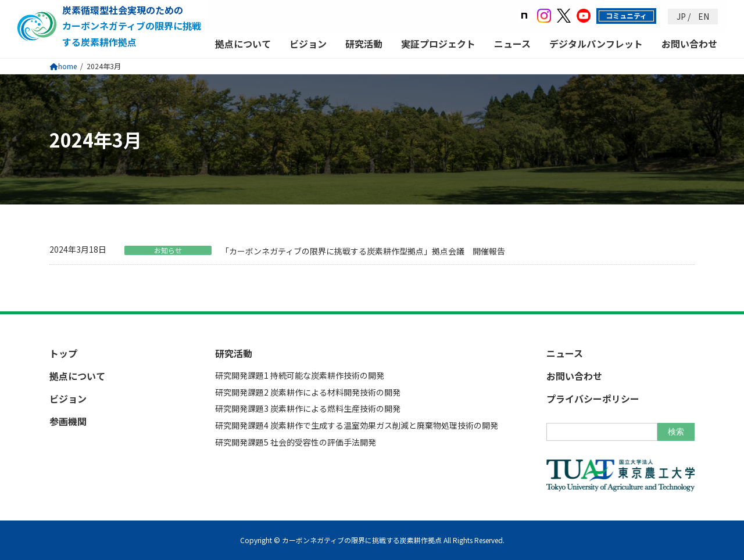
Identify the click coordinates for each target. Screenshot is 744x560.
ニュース (512, 44)
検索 (676, 431)
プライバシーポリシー (593, 399)
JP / (684, 17)
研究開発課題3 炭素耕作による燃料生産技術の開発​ (308, 408)
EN (703, 17)
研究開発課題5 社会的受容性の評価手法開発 (296, 442)
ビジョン (308, 44)
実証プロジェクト (438, 44)
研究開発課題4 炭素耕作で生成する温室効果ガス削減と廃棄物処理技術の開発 (357, 425)
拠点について (243, 44)
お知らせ (168, 250)
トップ (63, 353)
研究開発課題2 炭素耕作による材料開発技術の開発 (308, 392)
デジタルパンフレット (596, 44)
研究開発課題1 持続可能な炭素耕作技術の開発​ (300, 375)
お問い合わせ (689, 44)
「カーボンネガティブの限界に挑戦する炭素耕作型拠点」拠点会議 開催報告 (363, 251)
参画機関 (68, 421)
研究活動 (364, 44)
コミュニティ (626, 15)
